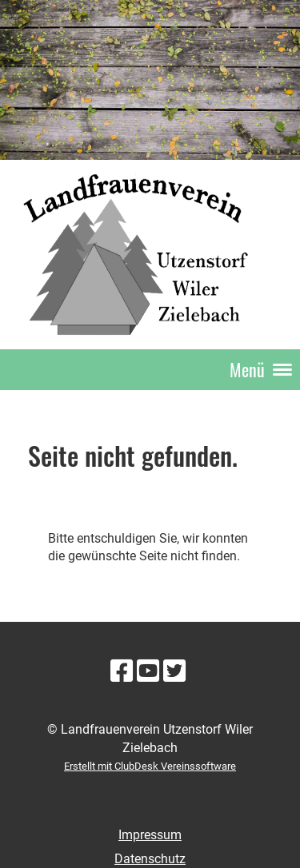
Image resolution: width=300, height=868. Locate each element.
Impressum (150, 835)
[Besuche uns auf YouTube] (148, 671)
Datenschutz (150, 859)
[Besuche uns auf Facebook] (122, 671)
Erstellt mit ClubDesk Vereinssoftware (150, 766)
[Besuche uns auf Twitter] (174, 671)
